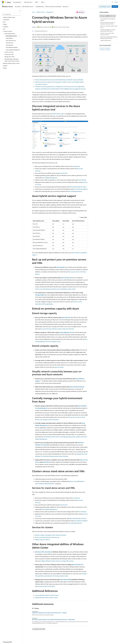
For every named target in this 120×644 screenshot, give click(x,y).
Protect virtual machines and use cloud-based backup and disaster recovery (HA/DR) (59, 80)
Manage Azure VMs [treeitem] (9, 57)
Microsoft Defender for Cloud (78, 187)
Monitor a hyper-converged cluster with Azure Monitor (51, 535)
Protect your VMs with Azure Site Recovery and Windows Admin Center (55, 289)
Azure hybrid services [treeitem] (11, 36)
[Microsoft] (3, 2)
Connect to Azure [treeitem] (9, 52)
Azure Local (73, 481)
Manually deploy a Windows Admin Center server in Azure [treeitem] (12, 60)
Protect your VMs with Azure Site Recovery (47, 537)
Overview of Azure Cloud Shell (46, 586)
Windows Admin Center (57, 114)
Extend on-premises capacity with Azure (109, 27)
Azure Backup (76, 166)
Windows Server (41, 12)
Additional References (106, 40)
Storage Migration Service (66, 332)
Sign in (116, 2)
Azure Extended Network (75, 191)
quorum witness (59, 367)
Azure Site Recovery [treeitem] (11, 41)
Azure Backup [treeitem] (9, 38)
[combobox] (11, 14)
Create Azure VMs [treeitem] (9, 54)
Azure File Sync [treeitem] (10, 43)
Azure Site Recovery (67, 278)
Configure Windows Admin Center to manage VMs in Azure (57, 561)
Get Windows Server (105, 7)
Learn (33, 12)
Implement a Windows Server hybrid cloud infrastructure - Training (49, 613)
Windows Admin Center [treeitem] (9, 17)
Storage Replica (40, 295)
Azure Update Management (49, 178)
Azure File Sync (63, 173)
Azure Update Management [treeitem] (13, 50)
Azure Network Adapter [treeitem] (12, 47)
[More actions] (86, 12)
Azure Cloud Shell (65, 579)
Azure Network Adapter (80, 189)
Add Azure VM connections (43, 552)
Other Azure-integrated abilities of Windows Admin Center (109, 38)
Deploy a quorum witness (42, 540)
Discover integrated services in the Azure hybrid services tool (108, 16)
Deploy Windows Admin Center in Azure (47, 597)
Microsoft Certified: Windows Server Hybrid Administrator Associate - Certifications (53, 620)
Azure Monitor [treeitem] (9, 45)
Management (50, 12)
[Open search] (112, 2)
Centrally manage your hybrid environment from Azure (108, 30)
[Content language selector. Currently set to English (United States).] (9, 642)
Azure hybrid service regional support (108, 20)
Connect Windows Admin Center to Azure (47, 595)
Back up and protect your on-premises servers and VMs (108, 23)
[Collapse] (20, 11)
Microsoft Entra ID (77, 564)
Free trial (115, 7)
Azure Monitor (82, 180)
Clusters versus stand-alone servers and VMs (107, 34)
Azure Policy (46, 462)
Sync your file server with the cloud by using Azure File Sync (57, 329)
